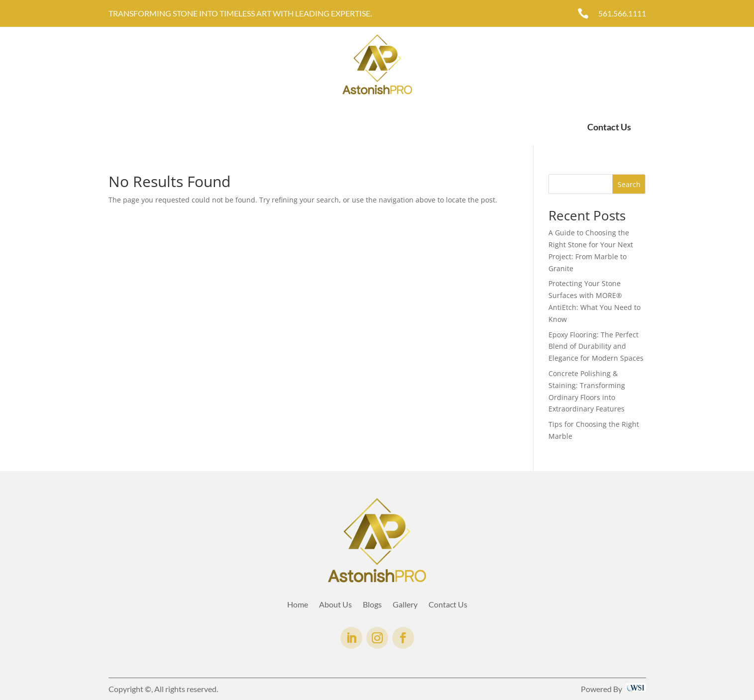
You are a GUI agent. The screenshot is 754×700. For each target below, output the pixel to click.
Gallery (245, 127)
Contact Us (609, 127)
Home (119, 127)
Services (198, 127)
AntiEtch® (287, 127)
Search (629, 184)
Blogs (372, 605)
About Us (157, 127)
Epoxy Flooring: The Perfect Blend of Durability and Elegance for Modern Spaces (596, 347)
